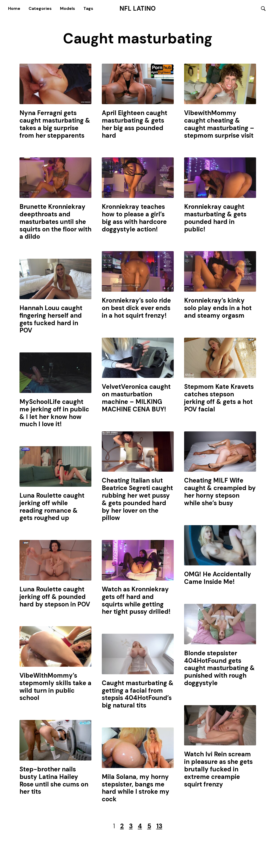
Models (68, 8)
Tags (88, 8)
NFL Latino (137, 9)
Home (14, 8)
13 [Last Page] (159, 826)
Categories (40, 8)
